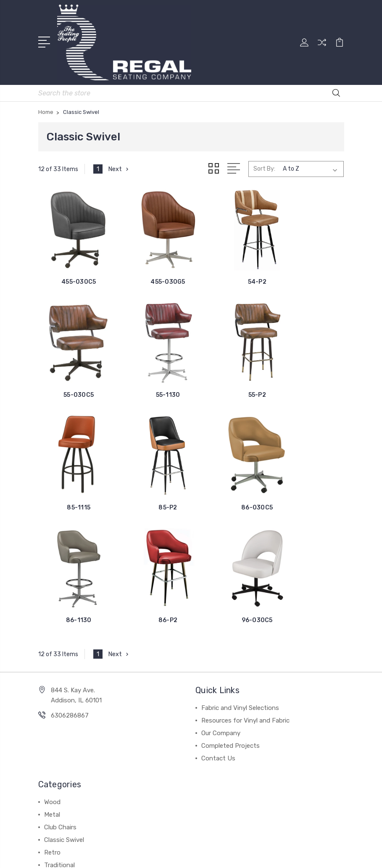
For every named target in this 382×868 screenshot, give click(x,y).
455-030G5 (152, 270)
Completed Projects (231, 600)
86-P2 (230, 474)
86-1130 (152, 474)
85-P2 (309, 373)
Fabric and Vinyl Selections (240, 562)
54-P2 (230, 270)
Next (119, 168)
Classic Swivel (64, 694)
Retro (52, 707)
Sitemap (270, 840)
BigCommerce (231, 840)
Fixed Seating (64, 732)
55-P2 (152, 373)
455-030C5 (73, 270)
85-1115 (230, 373)
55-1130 (74, 373)
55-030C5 (309, 270)
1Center (225, 854)
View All (56, 744)
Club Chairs (60, 681)
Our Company (221, 587)
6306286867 (70, 570)
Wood (52, 656)
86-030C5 (73, 474)
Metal (52, 669)
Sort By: (264, 168)
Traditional (59, 719)
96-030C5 (309, 474)
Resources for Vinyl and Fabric (245, 575)
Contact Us (218, 612)
